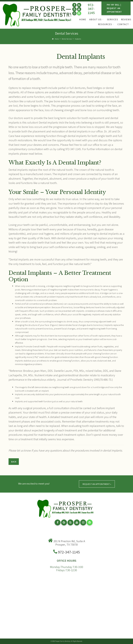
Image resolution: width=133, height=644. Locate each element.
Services (112, 19)
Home (83, 19)
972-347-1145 (91, 9)
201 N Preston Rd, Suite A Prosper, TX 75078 (69, 543)
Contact (123, 24)
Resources (105, 24)
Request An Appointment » (97, 484)
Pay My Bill (113, 5)
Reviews (126, 19)
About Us (95, 19)
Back (14, 462)
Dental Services (67, 39)
